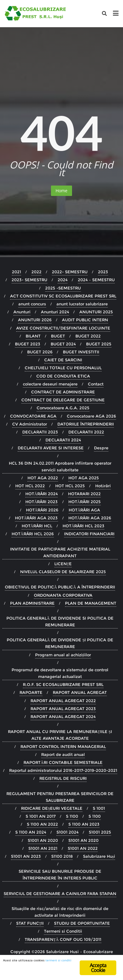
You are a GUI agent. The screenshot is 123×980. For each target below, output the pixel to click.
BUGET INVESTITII (81, 352)
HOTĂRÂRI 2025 (85, 502)
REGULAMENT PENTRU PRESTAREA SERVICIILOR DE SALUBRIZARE (60, 797)
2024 (63, 280)
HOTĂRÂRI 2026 (42, 510)
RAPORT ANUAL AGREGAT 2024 (63, 717)
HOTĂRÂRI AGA (84, 510)
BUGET (58, 336)
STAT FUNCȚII (30, 923)
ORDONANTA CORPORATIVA (63, 595)
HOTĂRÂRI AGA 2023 (36, 518)
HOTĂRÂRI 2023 (42, 502)
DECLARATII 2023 (40, 432)
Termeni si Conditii (63, 931)
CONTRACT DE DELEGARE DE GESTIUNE (63, 400)
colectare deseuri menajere (50, 384)
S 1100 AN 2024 (31, 832)
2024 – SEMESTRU (96, 280)
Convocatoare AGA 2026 (91, 416)
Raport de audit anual (63, 754)
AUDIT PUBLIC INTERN (85, 320)
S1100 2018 (62, 856)
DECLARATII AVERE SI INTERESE (51, 448)
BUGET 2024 (63, 344)
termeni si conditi (58, 960)
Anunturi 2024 (55, 312)
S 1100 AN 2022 (42, 824)
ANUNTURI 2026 (35, 320)
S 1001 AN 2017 (41, 816)
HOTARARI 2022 (84, 494)
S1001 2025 (100, 832)
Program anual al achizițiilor (63, 655)
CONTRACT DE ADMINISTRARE (63, 392)
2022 (36, 272)
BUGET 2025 (99, 344)
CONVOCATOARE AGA (33, 416)
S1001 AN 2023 (26, 856)
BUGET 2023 (28, 344)
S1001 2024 (67, 832)
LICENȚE (63, 564)
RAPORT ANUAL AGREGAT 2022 (63, 701)
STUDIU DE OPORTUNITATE (82, 923)
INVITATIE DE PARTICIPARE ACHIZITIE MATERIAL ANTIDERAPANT (60, 552)
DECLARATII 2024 (63, 440)
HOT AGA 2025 (84, 478)
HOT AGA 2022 (43, 478)
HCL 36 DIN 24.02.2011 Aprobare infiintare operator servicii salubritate (60, 466)
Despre (101, 448)
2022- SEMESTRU (70, 272)
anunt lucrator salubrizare (82, 304)
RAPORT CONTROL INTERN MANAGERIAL (63, 746)
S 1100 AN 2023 (84, 824)
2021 (16, 272)
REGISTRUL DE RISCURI (63, 778)
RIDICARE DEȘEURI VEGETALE (52, 808)
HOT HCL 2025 (70, 486)
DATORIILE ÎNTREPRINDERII (86, 424)
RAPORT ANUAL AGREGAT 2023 (63, 709)
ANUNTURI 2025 (96, 312)
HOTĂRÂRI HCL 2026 (33, 534)
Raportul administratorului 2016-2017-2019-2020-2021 (63, 770)
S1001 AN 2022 (83, 848)
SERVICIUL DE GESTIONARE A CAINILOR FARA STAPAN (60, 893)
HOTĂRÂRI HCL (37, 526)
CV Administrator (30, 424)
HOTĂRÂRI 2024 (41, 494)
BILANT (33, 336)
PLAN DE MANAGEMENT (91, 603)
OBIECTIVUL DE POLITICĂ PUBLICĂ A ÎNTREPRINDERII (60, 587)
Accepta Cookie (98, 968)
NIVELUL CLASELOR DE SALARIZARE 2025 (63, 572)
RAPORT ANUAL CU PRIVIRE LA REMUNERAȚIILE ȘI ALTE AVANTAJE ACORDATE (60, 735)
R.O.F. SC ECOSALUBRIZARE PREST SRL (63, 684)
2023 (103, 272)
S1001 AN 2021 (43, 848)
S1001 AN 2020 (43, 840)
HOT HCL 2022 (30, 486)
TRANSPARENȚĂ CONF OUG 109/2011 (63, 939)
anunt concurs (32, 304)
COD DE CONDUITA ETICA (63, 376)
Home (61, 191)
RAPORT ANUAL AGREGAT (80, 692)
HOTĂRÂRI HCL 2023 (83, 526)
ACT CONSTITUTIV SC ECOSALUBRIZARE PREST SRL (63, 296)
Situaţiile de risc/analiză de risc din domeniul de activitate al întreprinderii (60, 912)
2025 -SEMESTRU (63, 288)
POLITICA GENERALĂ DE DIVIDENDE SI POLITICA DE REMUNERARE (60, 621)
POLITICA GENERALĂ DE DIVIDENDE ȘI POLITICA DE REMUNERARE (60, 643)
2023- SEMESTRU (29, 280)
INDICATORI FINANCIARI (89, 534)
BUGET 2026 (40, 352)
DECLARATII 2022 (86, 432)
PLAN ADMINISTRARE (32, 603)
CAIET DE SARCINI (63, 360)
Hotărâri (103, 486)
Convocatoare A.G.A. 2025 (63, 408)
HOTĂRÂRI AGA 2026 (90, 518)
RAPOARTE (31, 692)
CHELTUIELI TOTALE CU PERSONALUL (63, 368)
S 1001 (99, 808)
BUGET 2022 (88, 336)
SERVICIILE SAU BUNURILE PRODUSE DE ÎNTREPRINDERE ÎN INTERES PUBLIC (60, 875)
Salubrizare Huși (99, 856)
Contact (96, 384)
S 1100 (72, 816)
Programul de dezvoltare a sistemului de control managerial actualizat (60, 673)
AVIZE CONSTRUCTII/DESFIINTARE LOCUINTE (63, 328)
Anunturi (22, 312)
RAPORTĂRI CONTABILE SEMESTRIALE (63, 762)
